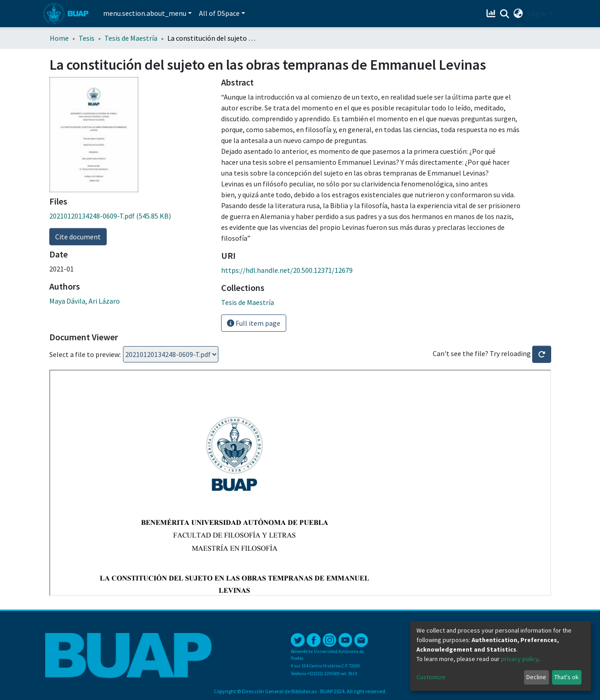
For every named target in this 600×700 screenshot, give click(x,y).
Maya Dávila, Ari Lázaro (85, 301)
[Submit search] (504, 14)
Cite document (78, 237)
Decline (536, 677)
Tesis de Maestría (131, 38)
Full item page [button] (254, 323)
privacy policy (520, 659)
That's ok (567, 677)
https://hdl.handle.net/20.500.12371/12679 (287, 270)
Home (59, 38)
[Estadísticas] (492, 14)
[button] (518, 14)
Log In (537, 14)
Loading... (171, 354)
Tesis (87, 38)
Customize (431, 677)
